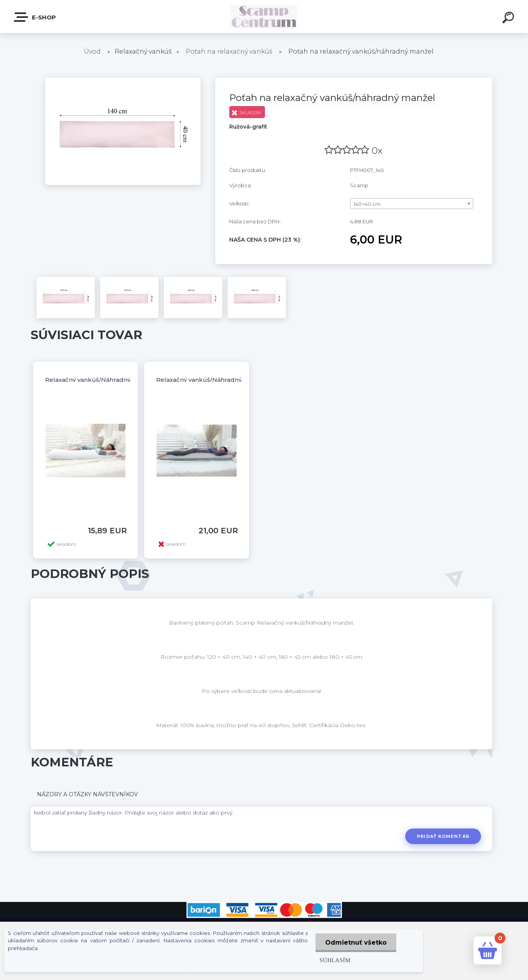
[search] (509, 19)
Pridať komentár (443, 836)
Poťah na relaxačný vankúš (229, 51)
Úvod (92, 51)
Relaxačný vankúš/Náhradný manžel (100, 380)
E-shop (35, 17)
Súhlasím (335, 960)
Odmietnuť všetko (356, 943)
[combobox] (412, 204)
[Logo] (264, 17)
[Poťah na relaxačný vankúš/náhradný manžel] (123, 80)
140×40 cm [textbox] (367, 204)
